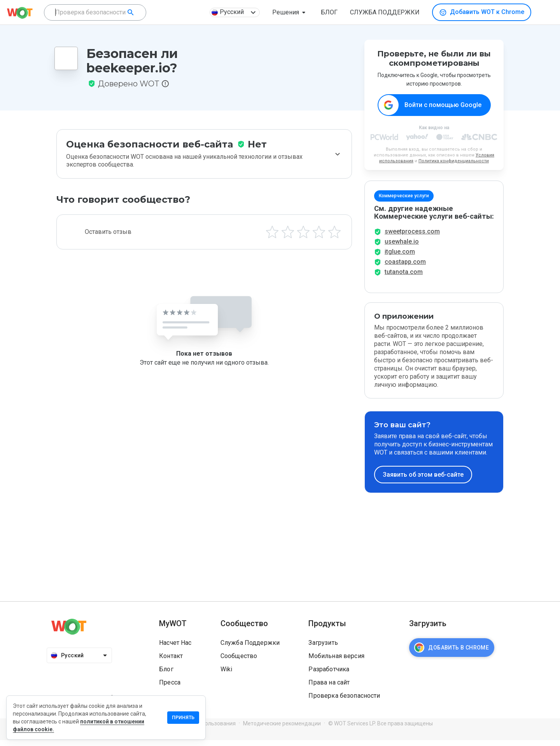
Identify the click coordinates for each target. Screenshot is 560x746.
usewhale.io (402, 247)
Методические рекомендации (282, 729)
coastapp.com (405, 268)
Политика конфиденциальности (454, 161)
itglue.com (400, 257)
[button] (290, 12)
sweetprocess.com (412, 237)
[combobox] (95, 12)
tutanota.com (404, 278)
